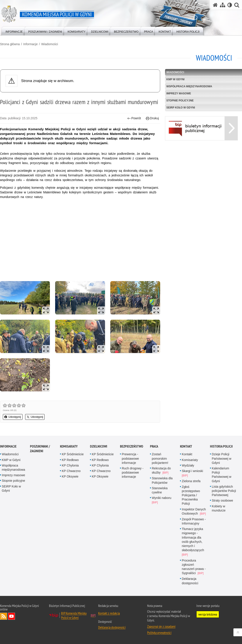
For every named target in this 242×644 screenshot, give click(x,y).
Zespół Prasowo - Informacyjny (194, 521)
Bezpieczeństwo (132, 446)
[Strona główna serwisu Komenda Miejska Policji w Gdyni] (215, 5)
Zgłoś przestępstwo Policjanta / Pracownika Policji (191, 495)
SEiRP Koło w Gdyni (11, 488)
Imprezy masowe (13, 475)
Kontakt (186, 446)
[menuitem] (14, 31)
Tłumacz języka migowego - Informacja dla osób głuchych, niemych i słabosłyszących (193, 539)
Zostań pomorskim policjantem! (160, 458)
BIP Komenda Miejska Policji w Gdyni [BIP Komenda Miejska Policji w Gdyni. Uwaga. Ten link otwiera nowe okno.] (74, 615)
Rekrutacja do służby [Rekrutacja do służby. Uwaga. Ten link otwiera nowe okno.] (161, 470)
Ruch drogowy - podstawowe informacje (133, 472)
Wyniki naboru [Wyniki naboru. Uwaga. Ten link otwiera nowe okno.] (162, 498)
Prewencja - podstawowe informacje (130, 458)
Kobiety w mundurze (219, 508)
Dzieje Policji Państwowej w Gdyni (222, 458)
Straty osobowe (222, 500)
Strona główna (10, 44)
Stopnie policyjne (13, 481)
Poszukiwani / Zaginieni (40, 449)
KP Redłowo (70, 460)
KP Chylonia (70, 465)
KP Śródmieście (73, 454)
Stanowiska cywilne (160, 490)
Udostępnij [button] (13, 417)
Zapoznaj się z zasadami (161, 626)
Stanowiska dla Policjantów (162, 480)
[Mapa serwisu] (223, 5)
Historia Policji (221, 446)
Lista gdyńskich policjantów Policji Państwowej (224, 491)
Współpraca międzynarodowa (13, 468)
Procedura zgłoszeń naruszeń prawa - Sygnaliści (194, 567)
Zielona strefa (191, 481)
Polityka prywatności (159, 633)
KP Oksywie (70, 476)
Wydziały (188, 465)
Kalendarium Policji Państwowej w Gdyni (222, 475)
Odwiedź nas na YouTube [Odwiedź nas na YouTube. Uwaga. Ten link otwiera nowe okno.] (11, 616)
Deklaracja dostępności (190, 581)
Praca (154, 446)
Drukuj (152, 118)
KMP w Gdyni (11, 460)
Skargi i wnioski (192, 471)
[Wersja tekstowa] (230, 5)
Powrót (134, 118)
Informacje (30, 44)
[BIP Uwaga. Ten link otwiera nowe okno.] (201, 140)
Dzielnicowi (99, 446)
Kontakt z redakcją (109, 613)
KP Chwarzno (71, 471)
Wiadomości (50, 44)
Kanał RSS (4, 616)
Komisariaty (69, 446)
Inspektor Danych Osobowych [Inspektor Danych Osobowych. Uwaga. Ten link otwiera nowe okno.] (194, 511)
